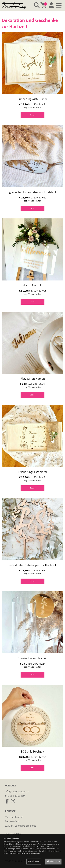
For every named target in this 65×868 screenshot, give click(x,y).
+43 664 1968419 (15, 796)
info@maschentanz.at (17, 792)
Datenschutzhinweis (29, 851)
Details (33, 115)
